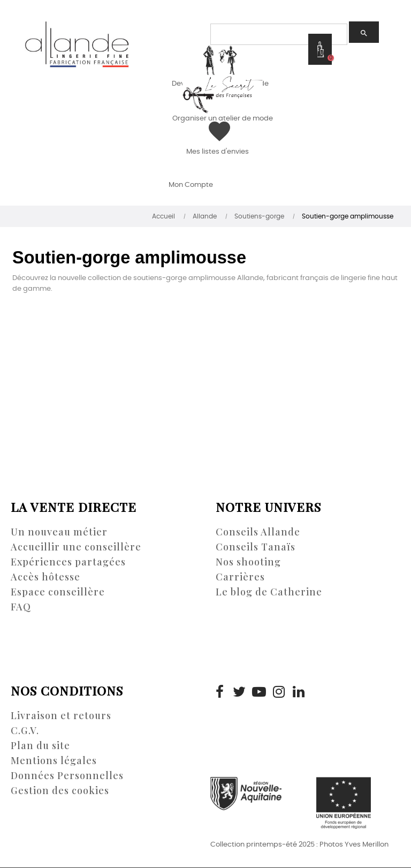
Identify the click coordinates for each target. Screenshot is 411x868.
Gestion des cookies (60, 790)
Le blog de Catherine (269, 592)
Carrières (240, 577)
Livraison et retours (61, 715)
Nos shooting (248, 562)
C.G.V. (25, 730)
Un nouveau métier (59, 532)
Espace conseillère (58, 592)
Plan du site (40, 745)
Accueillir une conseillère (76, 547)
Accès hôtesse (45, 577)
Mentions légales (54, 760)
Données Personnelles (67, 775)
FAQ (21, 607)
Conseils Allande (258, 532)
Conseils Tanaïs (256, 547)
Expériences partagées (68, 562)
